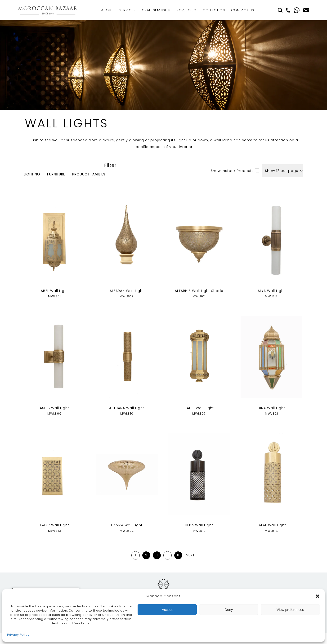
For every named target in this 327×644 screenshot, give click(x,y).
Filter (110, 165)
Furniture (56, 174)
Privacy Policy (18, 635)
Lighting (32, 174)
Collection (214, 10)
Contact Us (243, 10)
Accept (167, 610)
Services (128, 10)
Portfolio (187, 10)
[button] (318, 596)
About (107, 10)
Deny (229, 610)
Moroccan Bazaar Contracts (48, 10)
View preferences (290, 610)
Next (190, 555)
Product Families (89, 174)
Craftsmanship (156, 10)
